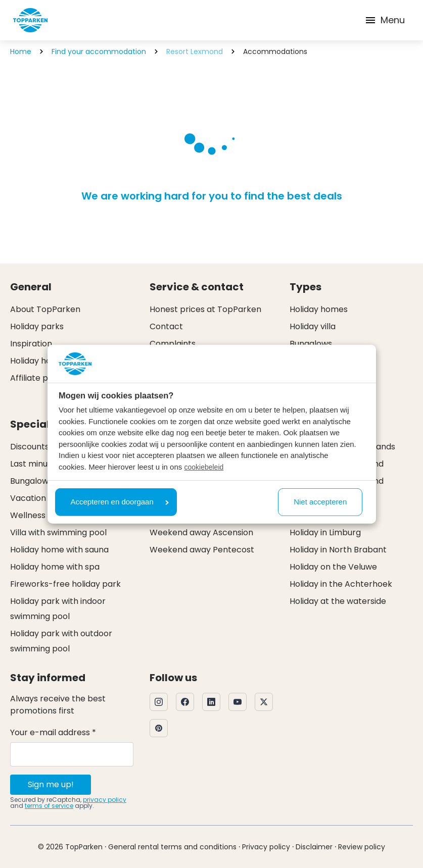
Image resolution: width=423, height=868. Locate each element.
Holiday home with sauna (59, 550)
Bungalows (311, 344)
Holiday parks (37, 326)
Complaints (173, 344)
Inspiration (31, 344)
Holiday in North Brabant (338, 550)
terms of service (49, 806)
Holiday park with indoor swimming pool (58, 609)
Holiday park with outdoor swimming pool (61, 641)
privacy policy (105, 800)
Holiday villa (313, 326)
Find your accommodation (99, 52)
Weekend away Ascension (201, 532)
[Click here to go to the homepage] (30, 20)
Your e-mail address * (53, 732)
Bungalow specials (46, 481)
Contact (166, 326)
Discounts (30, 447)
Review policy (362, 847)
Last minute (33, 464)
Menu (385, 20)
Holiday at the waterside (338, 601)
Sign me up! (51, 784)
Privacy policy (266, 847)
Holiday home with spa (55, 567)
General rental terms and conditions (172, 847)
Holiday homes (319, 309)
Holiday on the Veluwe (333, 567)
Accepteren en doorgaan (120, 502)
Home (21, 52)
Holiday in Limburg (325, 532)
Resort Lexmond (195, 52)
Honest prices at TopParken (205, 309)
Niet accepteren (320, 502)
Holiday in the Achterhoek (341, 584)
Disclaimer (314, 847)
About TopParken (45, 309)
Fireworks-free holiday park (65, 584)
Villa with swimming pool (58, 532)
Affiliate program (44, 378)
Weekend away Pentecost (202, 550)
